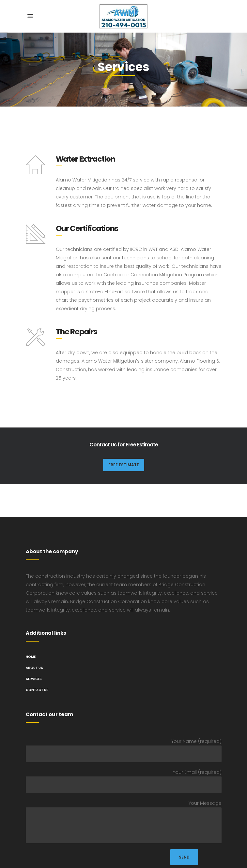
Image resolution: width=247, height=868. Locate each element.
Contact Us (37, 690)
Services (34, 679)
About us (34, 668)
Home (31, 657)
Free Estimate (124, 465)
